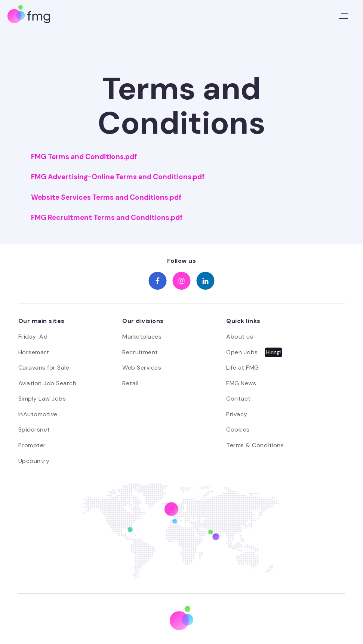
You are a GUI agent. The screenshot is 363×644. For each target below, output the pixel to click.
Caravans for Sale (44, 368)
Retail (130, 383)
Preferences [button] (212, 614)
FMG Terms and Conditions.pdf (84, 157)
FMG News (241, 383)
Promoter (32, 445)
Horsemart (34, 352)
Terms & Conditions (255, 445)
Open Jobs (242, 352)
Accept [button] (319, 614)
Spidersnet (34, 430)
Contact (239, 399)
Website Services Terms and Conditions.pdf (106, 197)
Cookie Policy (144, 622)
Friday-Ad (33, 337)
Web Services (142, 368)
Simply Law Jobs (42, 399)
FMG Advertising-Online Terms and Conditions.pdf (118, 177)
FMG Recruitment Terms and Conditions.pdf (107, 218)
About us (240, 337)
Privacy (237, 414)
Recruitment (140, 352)
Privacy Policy (37, 622)
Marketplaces (142, 337)
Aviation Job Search (47, 383)
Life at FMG (243, 368)
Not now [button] (260, 614)
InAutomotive (38, 414)
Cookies (238, 430)
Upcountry (34, 461)
